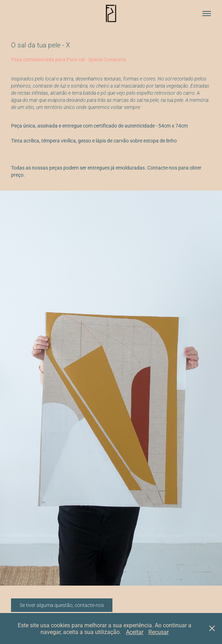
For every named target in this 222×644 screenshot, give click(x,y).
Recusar (158, 632)
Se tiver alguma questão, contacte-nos (62, 605)
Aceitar (135, 632)
